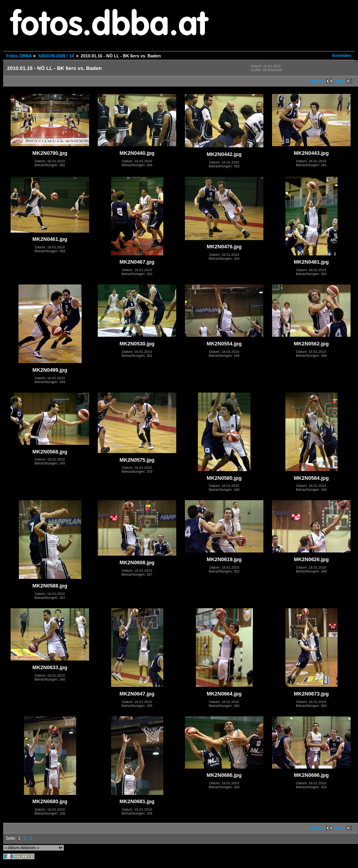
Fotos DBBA (19, 56)
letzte (340, 81)
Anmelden (342, 56)
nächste (317, 81)
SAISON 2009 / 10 (56, 56)
